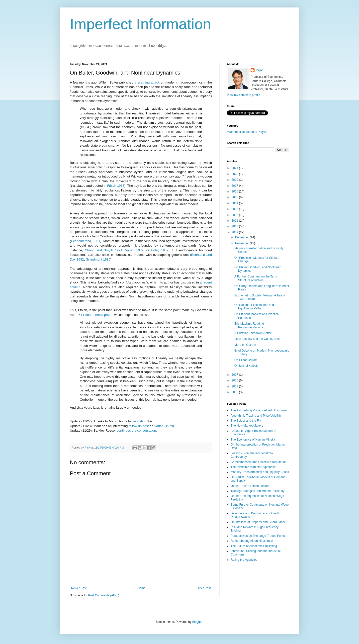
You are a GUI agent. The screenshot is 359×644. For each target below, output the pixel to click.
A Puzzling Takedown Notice (253, 333)
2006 (235, 380)
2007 (235, 375)
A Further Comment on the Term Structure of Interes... (256, 278)
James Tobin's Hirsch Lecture (250, 486)
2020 (235, 174)
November (242, 243)
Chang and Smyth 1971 (103, 250)
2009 (235, 232)
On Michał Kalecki (246, 366)
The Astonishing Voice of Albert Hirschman (259, 410)
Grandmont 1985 (98, 259)
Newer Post (79, 588)
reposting (140, 421)
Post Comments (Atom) (104, 595)
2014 (235, 203)
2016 (235, 191)
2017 (235, 186)
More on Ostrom (245, 345)
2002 (235, 392)
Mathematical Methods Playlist (247, 132)
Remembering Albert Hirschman (252, 541)
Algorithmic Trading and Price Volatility (256, 416)
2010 (235, 226)
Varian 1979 (134, 250)
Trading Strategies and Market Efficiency (257, 491)
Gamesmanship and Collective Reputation (259, 462)
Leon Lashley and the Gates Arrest (257, 339)
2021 (235, 168)
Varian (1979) (164, 426)
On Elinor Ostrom (246, 360)
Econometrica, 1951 (86, 241)
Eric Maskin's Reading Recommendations (249, 325)
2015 (235, 197)
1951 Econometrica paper (94, 315)
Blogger (197, 622)
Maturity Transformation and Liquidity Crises (260, 472)
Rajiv (259, 70)
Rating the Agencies (244, 560)
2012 (235, 215)
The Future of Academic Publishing (254, 546)
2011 (235, 221)
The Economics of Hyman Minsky (253, 440)
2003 (235, 386)
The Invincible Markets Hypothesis (253, 467)
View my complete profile (243, 95)
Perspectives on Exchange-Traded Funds (258, 536)
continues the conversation (136, 430)
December (242, 237)
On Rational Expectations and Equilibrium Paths (254, 307)
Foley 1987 (160, 250)
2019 (235, 180)
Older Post (204, 588)
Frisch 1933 (116, 186)
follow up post (139, 426)
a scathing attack (147, 82)
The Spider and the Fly (246, 421)
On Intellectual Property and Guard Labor (258, 522)
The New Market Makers (247, 426)
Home (142, 588)
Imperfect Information (140, 24)
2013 (235, 209)
